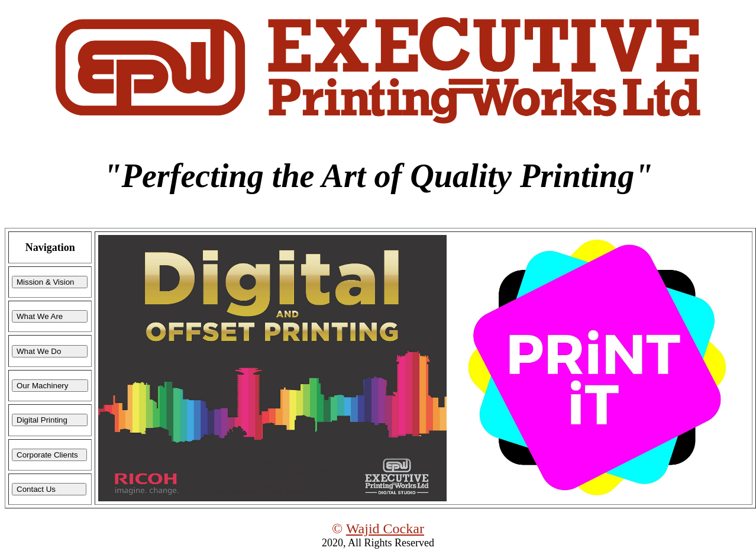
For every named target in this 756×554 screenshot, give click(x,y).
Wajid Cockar (385, 529)
